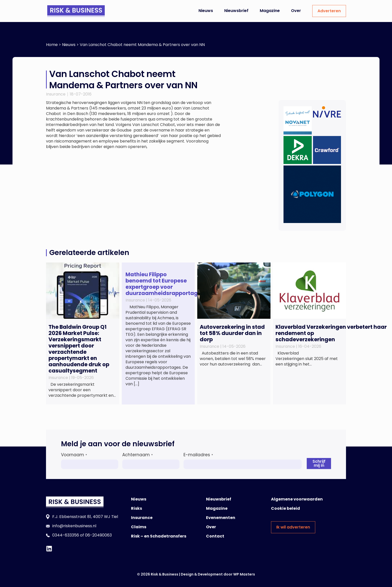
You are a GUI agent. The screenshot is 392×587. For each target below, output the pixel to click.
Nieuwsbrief (236, 11)
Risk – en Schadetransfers (159, 536)
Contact (215, 536)
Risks (136, 508)
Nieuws (206, 11)
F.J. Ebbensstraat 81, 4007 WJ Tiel (85, 517)
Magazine (270, 11)
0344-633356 (66, 535)
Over (296, 11)
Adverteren (329, 11)
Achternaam (137, 455)
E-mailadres (198, 455)
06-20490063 (98, 535)
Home (52, 45)
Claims (139, 527)
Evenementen (221, 518)
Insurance (56, 94)
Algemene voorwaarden (297, 499)
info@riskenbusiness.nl (74, 526)
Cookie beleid (285, 508)
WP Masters (244, 574)
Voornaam (74, 455)
